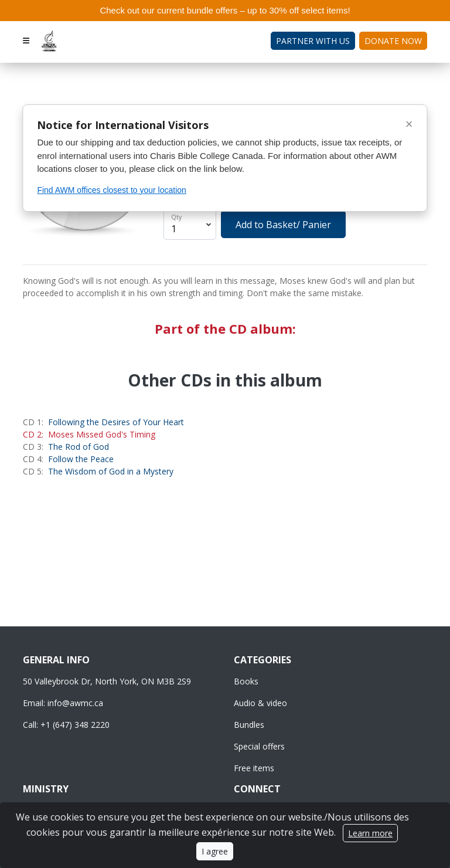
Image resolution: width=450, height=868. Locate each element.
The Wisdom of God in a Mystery (111, 471)
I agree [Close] (215, 851)
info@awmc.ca (75, 703)
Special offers (259, 746)
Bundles (249, 725)
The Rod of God (79, 447)
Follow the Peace (81, 459)
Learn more (370, 833)
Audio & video (260, 703)
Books (246, 681)
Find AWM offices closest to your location (111, 190)
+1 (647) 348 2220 (75, 725)
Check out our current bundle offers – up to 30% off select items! (225, 10)
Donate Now (393, 41)
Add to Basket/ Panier (283, 225)
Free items (254, 768)
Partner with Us (313, 41)
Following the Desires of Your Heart (116, 422)
